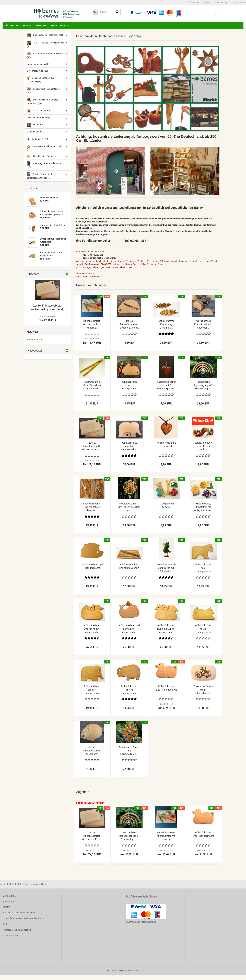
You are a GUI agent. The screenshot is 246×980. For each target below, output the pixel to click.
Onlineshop (113, 976)
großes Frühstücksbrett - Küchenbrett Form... (129, 329)
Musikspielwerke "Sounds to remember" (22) (44, 106)
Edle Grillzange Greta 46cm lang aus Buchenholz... (92, 390)
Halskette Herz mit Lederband (166, 449)
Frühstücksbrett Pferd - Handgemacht (203, 573)
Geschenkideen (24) (37, 137)
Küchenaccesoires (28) (38, 69)
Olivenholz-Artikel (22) (37, 76)
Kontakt (6, 912)
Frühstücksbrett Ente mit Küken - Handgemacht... (92, 634)
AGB (5, 929)
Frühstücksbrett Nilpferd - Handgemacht (129, 695)
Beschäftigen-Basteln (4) (42, 161)
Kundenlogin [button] (221, 3)
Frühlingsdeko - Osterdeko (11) (45, 40)
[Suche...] (95, 12)
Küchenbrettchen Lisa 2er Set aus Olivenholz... (92, 512)
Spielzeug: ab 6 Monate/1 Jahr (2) (45, 153)
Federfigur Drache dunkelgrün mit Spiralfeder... (166, 573)
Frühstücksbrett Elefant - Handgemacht (92, 695)
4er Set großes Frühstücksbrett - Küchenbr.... (203, 329)
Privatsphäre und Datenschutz (17, 935)
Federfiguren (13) (38, 144)
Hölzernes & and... (35, 345)
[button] (206, 3)
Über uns (41, 25)
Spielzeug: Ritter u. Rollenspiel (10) (44, 170)
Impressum (8, 906)
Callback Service (10, 941)
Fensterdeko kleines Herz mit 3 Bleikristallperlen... (166, 390)
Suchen (27, 25)
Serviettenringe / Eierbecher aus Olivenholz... (203, 451)
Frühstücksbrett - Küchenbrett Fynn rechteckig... (92, 329)
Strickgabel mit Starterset (166, 510)
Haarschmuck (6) (38, 123)
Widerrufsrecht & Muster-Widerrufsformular (23, 923)
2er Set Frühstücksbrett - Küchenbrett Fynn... (92, 451)
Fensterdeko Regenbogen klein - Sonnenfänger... (129, 841)
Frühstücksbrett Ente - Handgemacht (166, 693)
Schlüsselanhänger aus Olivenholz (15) (41, 85)
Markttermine (59, 25)
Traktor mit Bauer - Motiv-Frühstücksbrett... (203, 695)
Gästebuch (12, 25)
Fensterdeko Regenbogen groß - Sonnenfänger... (203, 390)
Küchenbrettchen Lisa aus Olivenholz (129, 571)
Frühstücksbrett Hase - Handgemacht (129, 390)
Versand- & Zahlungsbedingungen (19, 918)
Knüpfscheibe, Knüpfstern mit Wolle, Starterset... (203, 512)
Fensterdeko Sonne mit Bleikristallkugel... (129, 756)
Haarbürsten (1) (38, 130)
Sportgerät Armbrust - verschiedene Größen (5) (40, 181)
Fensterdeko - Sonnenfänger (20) (44, 95)
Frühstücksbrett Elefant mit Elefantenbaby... (129, 451)
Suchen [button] (194, 3)
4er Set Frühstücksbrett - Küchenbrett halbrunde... (92, 756)
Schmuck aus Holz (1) (41, 116)
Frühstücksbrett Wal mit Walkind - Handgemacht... (129, 634)
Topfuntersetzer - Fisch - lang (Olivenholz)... (166, 329)
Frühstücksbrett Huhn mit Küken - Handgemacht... (166, 634)
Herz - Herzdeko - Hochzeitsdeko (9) (46, 49)
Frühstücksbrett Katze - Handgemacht (203, 634)
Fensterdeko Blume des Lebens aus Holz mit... (129, 512)
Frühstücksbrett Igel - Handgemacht (92, 571)
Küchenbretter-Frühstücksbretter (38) (46, 60)
